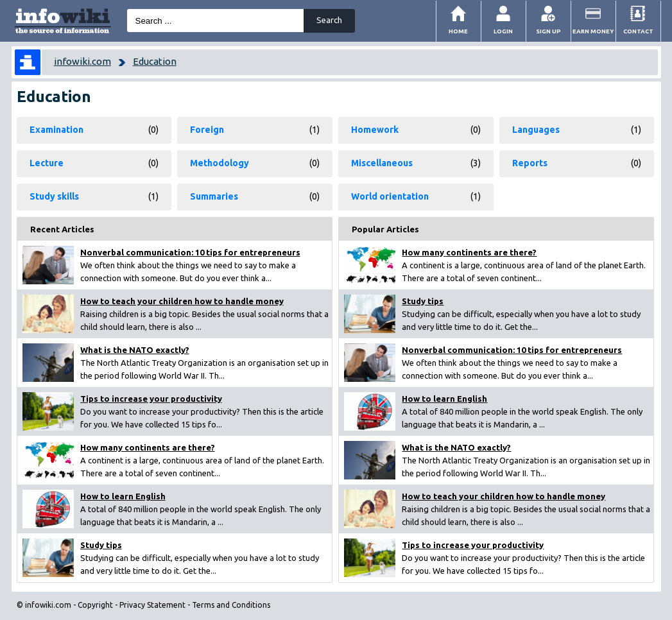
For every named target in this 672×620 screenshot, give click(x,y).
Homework (375, 130)
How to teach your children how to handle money (182, 301)
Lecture (47, 163)
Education (155, 61)
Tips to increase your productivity (151, 399)
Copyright (95, 605)
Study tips (101, 545)
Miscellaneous (382, 163)
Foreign (207, 130)
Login (503, 31)
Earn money (593, 31)
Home (458, 31)
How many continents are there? (148, 447)
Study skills (54, 196)
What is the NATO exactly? (135, 350)
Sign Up (548, 31)
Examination (56, 130)
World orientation (390, 196)
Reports (530, 163)
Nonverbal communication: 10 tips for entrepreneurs (190, 252)
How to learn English (123, 496)
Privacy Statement (152, 605)
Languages (536, 130)
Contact (638, 31)
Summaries (214, 196)
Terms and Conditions (231, 605)
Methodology (220, 163)
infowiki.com (82, 61)
